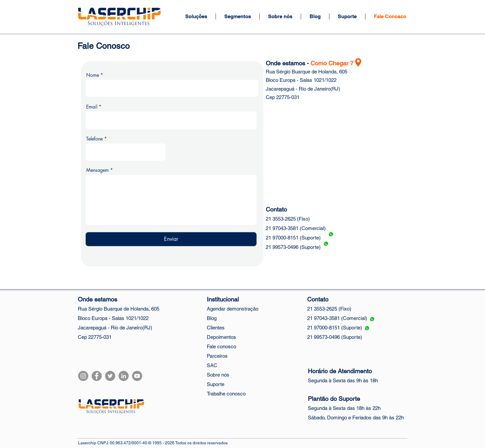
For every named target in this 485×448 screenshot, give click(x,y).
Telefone (94, 139)
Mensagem (98, 170)
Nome (93, 75)
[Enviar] (171, 239)
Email (92, 107)
